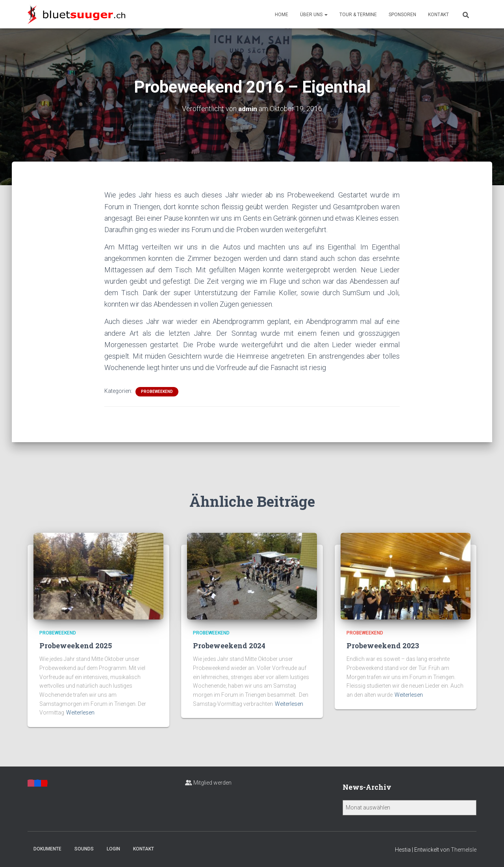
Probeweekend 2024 (229, 646)
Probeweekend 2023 (383, 646)
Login (113, 848)
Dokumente (47, 848)
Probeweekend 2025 (76, 646)
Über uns (314, 15)
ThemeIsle (464, 849)
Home (282, 15)
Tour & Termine (358, 15)
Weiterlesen (80, 713)
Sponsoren (402, 15)
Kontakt (438, 15)
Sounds (84, 848)
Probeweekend (157, 392)
